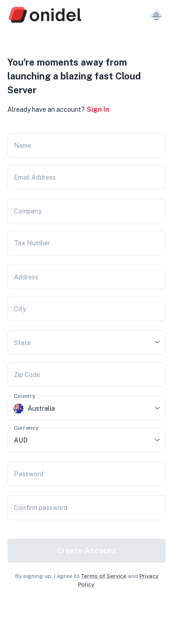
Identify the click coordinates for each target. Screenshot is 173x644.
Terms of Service (104, 576)
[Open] (157, 342)
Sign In (98, 109)
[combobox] (74, 343)
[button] (156, 15)
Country (25, 396)
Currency (26, 428)
